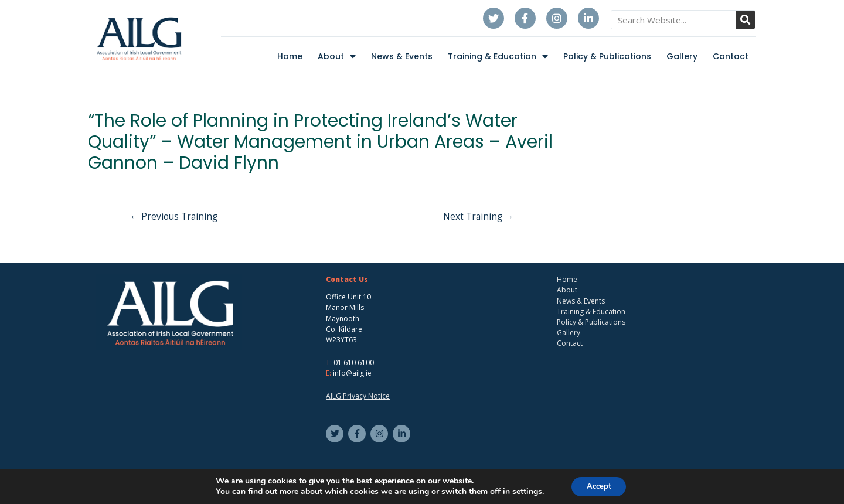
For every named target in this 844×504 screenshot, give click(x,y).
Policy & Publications (607, 56)
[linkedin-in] (403, 434)
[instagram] (381, 434)
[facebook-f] (358, 434)
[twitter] (336, 434)
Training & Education (498, 57)
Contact (731, 56)
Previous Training (176, 217)
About (337, 57)
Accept (599, 486)
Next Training (476, 217)
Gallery (682, 56)
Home (290, 56)
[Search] (745, 20)
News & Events (402, 56)
